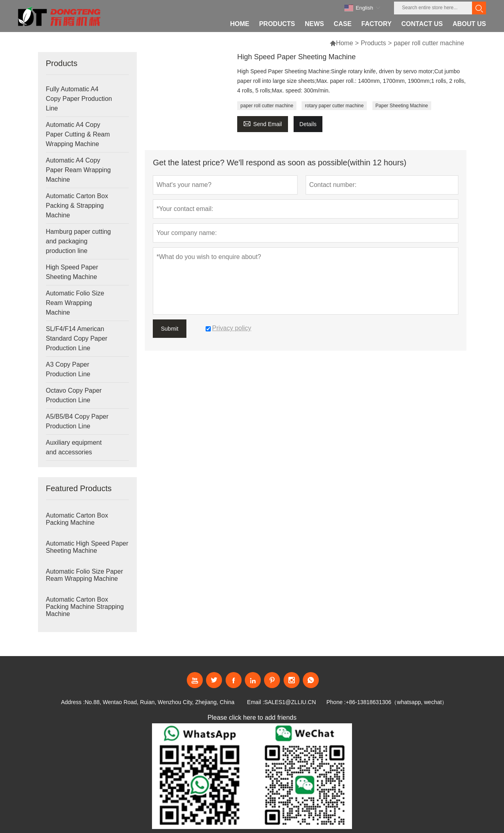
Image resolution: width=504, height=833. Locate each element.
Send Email (263, 123)
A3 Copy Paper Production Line (68, 369)
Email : (256, 702)
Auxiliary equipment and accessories (74, 447)
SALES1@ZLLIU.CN (290, 702)
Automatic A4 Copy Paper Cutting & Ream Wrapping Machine (78, 134)
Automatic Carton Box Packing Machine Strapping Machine (85, 607)
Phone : (336, 702)
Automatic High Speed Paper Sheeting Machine (87, 547)
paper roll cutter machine (267, 106)
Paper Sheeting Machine (402, 106)
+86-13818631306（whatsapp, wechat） (396, 702)
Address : (73, 702)
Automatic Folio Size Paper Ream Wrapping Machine (85, 575)
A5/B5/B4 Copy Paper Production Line (77, 421)
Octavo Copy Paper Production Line (74, 395)
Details (308, 124)
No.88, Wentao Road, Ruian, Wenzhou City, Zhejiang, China (160, 702)
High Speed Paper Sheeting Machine (72, 272)
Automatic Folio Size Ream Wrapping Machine (75, 303)
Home (345, 43)
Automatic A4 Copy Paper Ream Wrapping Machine (78, 170)
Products (373, 43)
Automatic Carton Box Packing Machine (77, 519)
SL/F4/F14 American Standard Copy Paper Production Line (77, 338)
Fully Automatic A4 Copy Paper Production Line (79, 99)
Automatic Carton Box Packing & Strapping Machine (77, 206)
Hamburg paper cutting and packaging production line (79, 241)
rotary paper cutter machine (334, 106)
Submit (170, 329)
